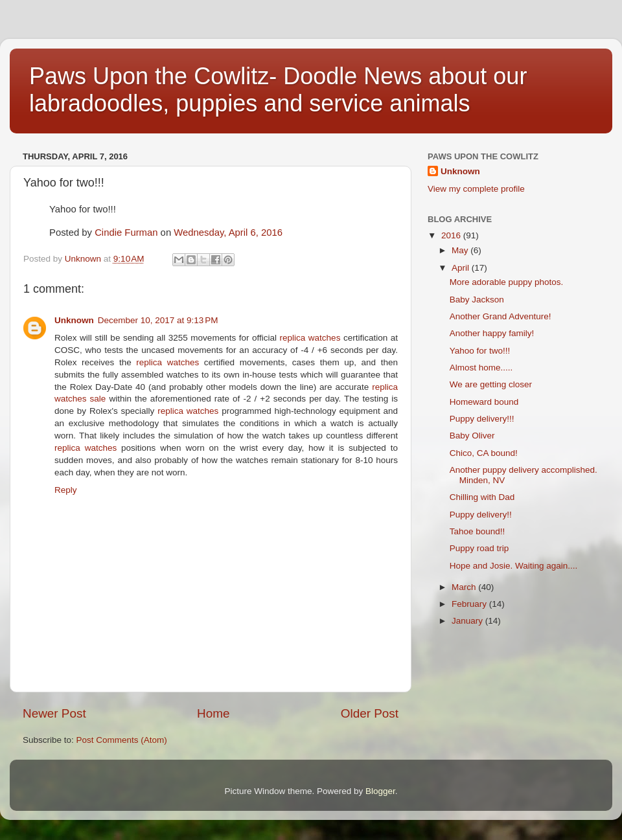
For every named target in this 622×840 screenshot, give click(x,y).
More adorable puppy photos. (507, 282)
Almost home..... (481, 368)
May (461, 250)
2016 (452, 235)
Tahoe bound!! (478, 531)
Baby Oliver (472, 436)
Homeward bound (484, 402)
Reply (66, 490)
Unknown (74, 320)
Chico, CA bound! (484, 453)
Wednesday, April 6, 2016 (228, 233)
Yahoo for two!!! (480, 351)
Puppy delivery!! (481, 515)
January (468, 621)
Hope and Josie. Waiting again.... (514, 566)
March (465, 587)
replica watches (310, 338)
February (470, 604)
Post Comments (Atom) (122, 740)
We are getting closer (491, 384)
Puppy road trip (479, 548)
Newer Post (54, 713)
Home (213, 713)
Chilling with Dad (482, 497)
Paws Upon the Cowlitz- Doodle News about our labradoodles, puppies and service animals (278, 90)
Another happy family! (492, 333)
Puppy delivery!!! (482, 419)
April (462, 268)
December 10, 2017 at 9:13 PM (158, 320)
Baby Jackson (477, 300)
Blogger (380, 791)
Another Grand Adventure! (501, 316)
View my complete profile (476, 189)
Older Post (370, 713)
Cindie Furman (126, 233)
